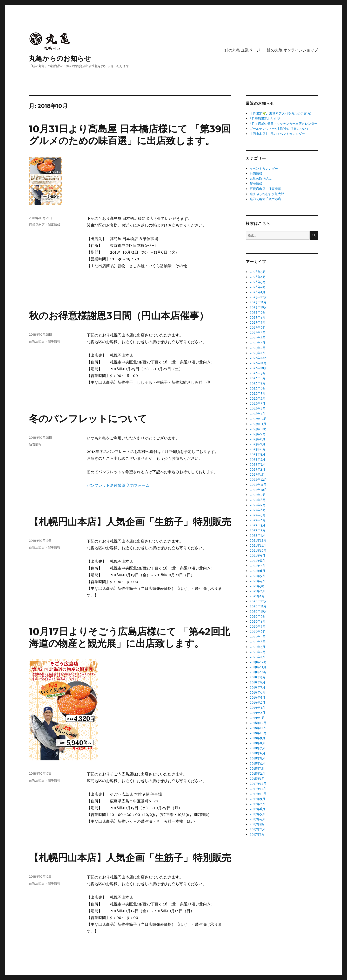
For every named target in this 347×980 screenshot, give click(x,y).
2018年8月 (257, 743)
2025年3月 (257, 343)
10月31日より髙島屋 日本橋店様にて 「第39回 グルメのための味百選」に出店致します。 (130, 135)
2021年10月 (258, 551)
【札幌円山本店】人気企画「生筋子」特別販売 (130, 522)
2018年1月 (257, 779)
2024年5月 (258, 393)
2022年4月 (258, 520)
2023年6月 (258, 449)
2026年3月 (258, 282)
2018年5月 (257, 758)
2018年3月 (257, 768)
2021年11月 (258, 546)
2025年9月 (258, 312)
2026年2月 (258, 287)
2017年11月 (258, 789)
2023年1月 (257, 475)
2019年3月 (257, 708)
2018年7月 (257, 748)
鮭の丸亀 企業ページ (242, 50)
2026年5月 (258, 272)
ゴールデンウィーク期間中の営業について (279, 129)
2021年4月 (257, 581)
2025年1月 (257, 353)
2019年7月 (257, 687)
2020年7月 (258, 627)
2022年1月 (257, 535)
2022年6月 (258, 510)
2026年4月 (258, 277)
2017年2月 (257, 829)
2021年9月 (257, 556)
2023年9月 (258, 434)
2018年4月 (257, 763)
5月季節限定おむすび (265, 119)
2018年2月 (257, 774)
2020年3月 (257, 647)
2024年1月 (257, 414)
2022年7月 (258, 505)
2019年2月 (257, 713)
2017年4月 (257, 819)
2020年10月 (258, 611)
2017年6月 (257, 809)
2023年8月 (257, 439)
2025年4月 (258, 338)
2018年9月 (257, 738)
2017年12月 (258, 784)
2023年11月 (258, 424)
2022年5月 (258, 515)
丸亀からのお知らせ (60, 58)
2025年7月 (258, 323)
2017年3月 (257, 824)
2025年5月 (258, 333)
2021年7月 (257, 566)
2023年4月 (257, 459)
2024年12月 (258, 358)
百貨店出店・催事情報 (45, 225)
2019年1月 (257, 718)
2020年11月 (258, 606)
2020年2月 (258, 652)
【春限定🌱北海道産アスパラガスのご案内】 (281, 114)
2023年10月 (258, 429)
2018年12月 (258, 723)
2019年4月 (257, 703)
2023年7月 (257, 444)
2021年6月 (257, 571)
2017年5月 (257, 814)
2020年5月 (258, 637)
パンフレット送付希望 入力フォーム (118, 485)
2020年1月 (257, 657)
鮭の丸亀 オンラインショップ (293, 50)
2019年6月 (258, 692)
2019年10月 (258, 672)
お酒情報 (256, 174)
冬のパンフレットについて (88, 419)
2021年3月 (257, 586)
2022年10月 (258, 490)
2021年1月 (257, 596)
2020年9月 (258, 616)
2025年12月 (258, 297)
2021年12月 (258, 540)
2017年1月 (257, 834)
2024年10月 (258, 368)
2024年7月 (258, 383)
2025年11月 (258, 302)
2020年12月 (258, 601)
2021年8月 (257, 561)
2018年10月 (258, 733)
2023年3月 (257, 464)
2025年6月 (258, 328)
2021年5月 (257, 576)
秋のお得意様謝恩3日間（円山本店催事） (119, 316)
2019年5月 (257, 698)
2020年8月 (258, 622)
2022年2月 (258, 530)
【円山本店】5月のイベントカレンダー (277, 134)
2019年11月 (258, 667)
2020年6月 (258, 632)
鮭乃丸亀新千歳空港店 (265, 199)
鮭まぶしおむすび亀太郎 (267, 194)
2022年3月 (257, 525)
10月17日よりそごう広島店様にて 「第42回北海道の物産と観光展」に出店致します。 (129, 637)
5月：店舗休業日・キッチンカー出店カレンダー (284, 124)
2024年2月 (258, 409)
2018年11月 (258, 728)
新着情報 (35, 444)
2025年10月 (258, 307)
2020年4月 (258, 642)
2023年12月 (258, 419)
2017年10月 (258, 794)
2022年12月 (258, 480)
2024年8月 (258, 378)
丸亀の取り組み (261, 179)
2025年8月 (258, 317)
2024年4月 (258, 399)
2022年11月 (258, 485)
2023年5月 (257, 454)
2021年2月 (257, 591)
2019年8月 (257, 682)
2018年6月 (257, 753)
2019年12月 (258, 662)
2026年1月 (257, 292)
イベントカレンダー (264, 169)
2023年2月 (257, 469)
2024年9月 (258, 373)
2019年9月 (258, 677)
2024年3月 (257, 404)
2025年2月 (258, 348)
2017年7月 (257, 804)
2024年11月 (258, 363)
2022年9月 (258, 495)
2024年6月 (258, 388)
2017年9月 (257, 799)
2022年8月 (258, 500)
